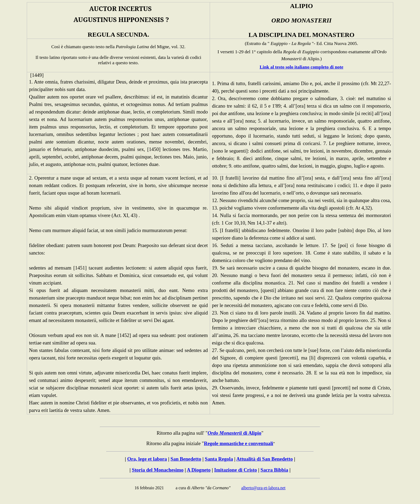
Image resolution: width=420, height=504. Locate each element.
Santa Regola (219, 459)
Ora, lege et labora (147, 459)
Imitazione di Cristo (236, 470)
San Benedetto (186, 459)
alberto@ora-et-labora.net (263, 488)
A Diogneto (199, 470)
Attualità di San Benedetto (265, 459)
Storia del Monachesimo (158, 470)
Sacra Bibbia (274, 470)
